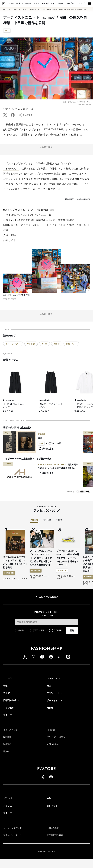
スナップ (81, 3)
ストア (36, 3)
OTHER (58, 630)
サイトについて (10, 730)
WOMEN (39, 630)
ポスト (50, 686)
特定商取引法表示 (55, 835)
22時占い (60, 3)
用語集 (50, 708)
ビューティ (27, 3)
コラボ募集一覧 (42, 459)
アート (24, 10)
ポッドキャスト (54, 700)
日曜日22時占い (11, 700)
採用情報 (7, 737)
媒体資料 (7, 744)
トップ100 (71, 3)
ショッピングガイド (12, 828)
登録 (72, 631)
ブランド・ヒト (48, 3)
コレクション (53, 678)
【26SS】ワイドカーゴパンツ (15, 406)
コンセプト (52, 806)
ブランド (8, 798)
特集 (18, 3)
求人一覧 (25, 427)
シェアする (25, 115)
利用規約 (51, 730)
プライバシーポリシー (57, 737)
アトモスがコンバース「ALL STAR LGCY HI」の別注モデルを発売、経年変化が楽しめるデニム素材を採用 (41, 558)
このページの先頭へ (47, 597)
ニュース (11, 3)
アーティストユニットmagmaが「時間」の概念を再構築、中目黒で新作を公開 (58, 10)
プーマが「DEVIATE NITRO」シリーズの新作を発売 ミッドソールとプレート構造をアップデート (68, 558)
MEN (22, 630)
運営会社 (7, 751)
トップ (5, 10)
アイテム (8, 806)
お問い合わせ (53, 744)
